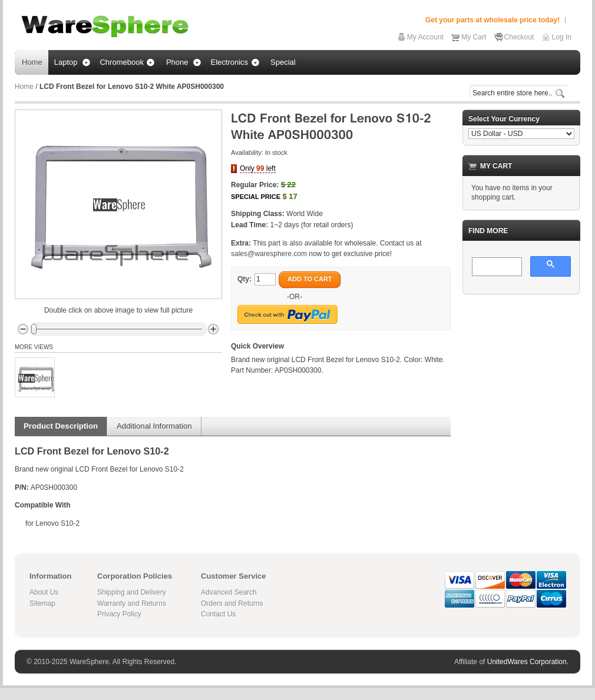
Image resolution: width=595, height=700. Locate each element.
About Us (44, 592)
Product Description (61, 426)
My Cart (474, 37)
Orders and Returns (232, 603)
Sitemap (42, 603)
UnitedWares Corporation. (528, 662)
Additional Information (154, 426)
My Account (425, 37)
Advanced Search (229, 592)
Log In (562, 37)
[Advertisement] (521, 363)
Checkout (519, 37)
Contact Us (218, 614)
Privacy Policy (119, 614)
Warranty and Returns (132, 603)
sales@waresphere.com (269, 254)
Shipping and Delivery (132, 592)
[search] (496, 267)
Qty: (244, 279)
